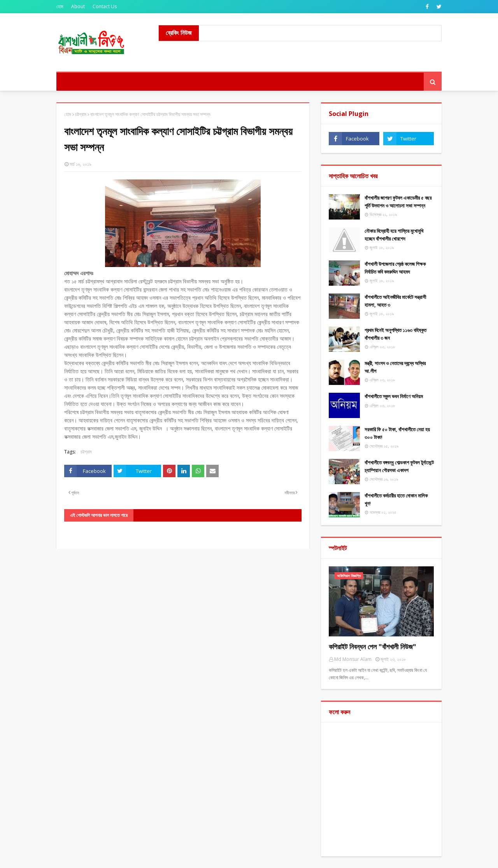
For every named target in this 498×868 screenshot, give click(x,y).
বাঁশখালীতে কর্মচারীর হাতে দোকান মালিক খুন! (396, 499)
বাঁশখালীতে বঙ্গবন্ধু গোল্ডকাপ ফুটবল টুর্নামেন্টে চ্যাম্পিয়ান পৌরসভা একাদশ (399, 466)
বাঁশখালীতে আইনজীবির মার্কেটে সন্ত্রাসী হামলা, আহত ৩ (395, 301)
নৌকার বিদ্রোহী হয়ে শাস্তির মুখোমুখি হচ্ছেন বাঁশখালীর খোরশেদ (394, 235)
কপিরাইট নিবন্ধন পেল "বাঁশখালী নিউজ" (373, 647)
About (78, 6)
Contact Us (105, 6)
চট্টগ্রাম (81, 114)
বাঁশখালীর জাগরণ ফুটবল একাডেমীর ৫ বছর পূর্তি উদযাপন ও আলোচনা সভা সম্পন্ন (398, 202)
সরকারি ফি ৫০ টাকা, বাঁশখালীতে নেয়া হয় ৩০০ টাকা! (397, 433)
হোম (60, 6)
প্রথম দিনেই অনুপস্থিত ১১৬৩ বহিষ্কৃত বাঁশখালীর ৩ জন (395, 334)
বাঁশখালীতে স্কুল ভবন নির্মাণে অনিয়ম (394, 396)
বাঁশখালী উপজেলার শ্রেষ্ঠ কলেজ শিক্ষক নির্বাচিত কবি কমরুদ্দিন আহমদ (395, 268)
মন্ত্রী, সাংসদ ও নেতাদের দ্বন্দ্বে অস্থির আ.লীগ (395, 367)
